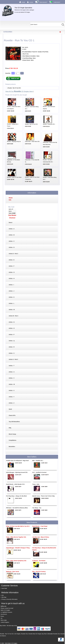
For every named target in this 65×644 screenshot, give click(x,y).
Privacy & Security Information (10, 599)
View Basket (43, 2)
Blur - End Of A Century (39, 572)
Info (3, 595)
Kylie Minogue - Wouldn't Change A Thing (18, 548)
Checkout (57, 2)
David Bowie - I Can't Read (40, 526)
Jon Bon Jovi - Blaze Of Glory (41, 537)
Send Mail (4, 588)
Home (23, 2)
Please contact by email (7, 608)
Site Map (4, 597)
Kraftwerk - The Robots (39, 561)
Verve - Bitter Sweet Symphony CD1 (16, 561)
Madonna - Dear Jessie (13, 572)
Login (31, 2)
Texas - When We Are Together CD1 (16, 537)
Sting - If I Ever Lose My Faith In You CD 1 (18, 526)
